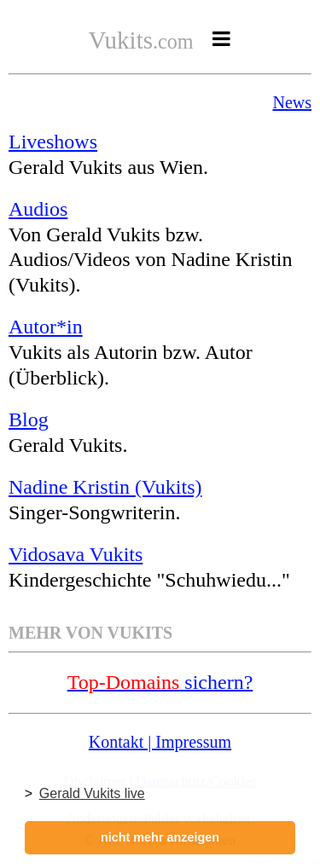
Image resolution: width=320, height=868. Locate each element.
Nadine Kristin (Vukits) (105, 487)
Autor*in (46, 327)
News (292, 102)
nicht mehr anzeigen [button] (160, 837)
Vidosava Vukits (76, 554)
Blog (29, 420)
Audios (38, 209)
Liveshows (53, 142)
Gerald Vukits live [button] (92, 793)
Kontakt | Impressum (160, 742)
